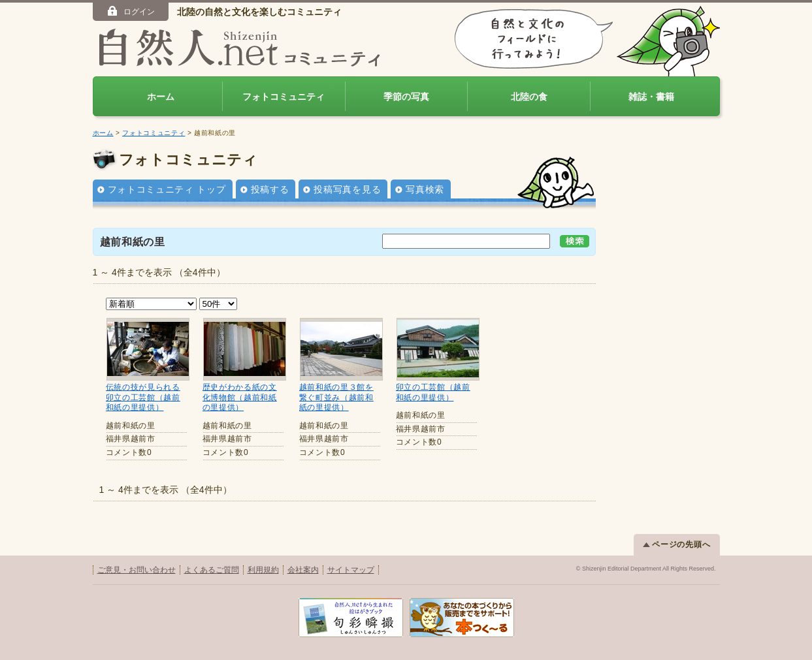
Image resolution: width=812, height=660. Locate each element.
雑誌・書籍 (651, 97)
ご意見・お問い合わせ (137, 570)
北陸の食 (529, 97)
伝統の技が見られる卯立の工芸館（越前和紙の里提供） (143, 397)
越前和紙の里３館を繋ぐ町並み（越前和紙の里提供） (336, 397)
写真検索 (425, 189)
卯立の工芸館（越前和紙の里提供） (433, 392)
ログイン (130, 11)
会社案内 (303, 570)
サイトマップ (351, 570)
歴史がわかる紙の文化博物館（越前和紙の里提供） (240, 397)
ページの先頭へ (677, 544)
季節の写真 (406, 97)
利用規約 (263, 570)
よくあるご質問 (212, 570)
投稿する (270, 189)
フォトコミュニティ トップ (167, 189)
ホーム (161, 97)
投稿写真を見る (347, 189)
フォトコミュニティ (284, 97)
